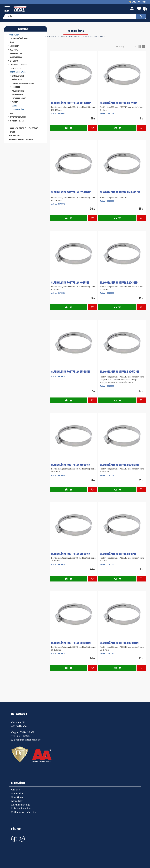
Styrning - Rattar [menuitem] (17, 121)
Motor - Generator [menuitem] (18, 72)
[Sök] (141, 17)
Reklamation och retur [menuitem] (24, 812)
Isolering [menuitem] (16, 87)
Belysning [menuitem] (14, 50)
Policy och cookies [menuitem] (21, 808)
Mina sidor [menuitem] (17, 793)
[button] (7, 8)
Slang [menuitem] (14, 106)
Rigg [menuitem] (11, 113)
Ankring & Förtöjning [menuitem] (19, 39)
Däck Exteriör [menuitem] (16, 57)
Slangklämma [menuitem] (19, 110)
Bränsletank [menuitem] (17, 80)
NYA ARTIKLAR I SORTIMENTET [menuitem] (21, 140)
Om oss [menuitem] (15, 790)
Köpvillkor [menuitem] (17, 801)
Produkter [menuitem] (14, 35)
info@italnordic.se (30, 740)
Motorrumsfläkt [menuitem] (19, 98)
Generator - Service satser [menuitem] (23, 83)
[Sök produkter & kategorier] (71, 17)
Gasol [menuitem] (12, 42)
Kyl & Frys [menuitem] (14, 61)
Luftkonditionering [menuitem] (18, 65)
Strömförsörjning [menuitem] (18, 117)
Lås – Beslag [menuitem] (15, 68)
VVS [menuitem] (11, 124)
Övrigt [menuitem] (12, 132)
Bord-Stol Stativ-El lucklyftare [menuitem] (24, 128)
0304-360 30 (23, 736)
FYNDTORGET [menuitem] (14, 136)
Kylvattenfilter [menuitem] (18, 91)
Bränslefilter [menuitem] (18, 76)
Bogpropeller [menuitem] (16, 53)
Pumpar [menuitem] (15, 102)
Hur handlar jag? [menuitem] (21, 805)
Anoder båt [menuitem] (14, 46)
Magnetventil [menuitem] (18, 95)
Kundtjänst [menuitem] (18, 797)
